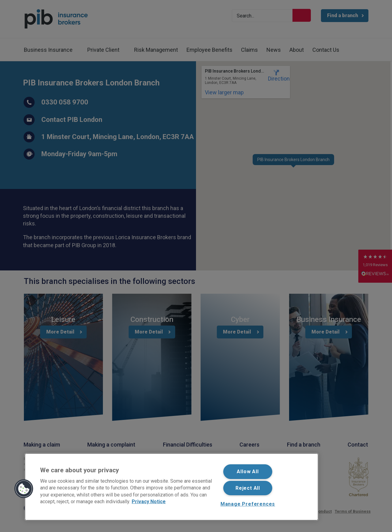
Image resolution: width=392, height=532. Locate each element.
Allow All (248, 472)
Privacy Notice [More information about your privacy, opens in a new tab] (149, 502)
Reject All (248, 488)
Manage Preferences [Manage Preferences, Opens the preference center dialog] (248, 504)
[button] (24, 489)
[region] (171, 487)
